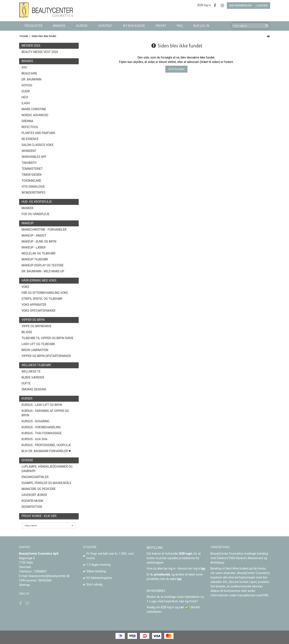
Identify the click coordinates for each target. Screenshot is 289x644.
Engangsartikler (35, 477)
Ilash (26, 103)
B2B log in (204, 5)
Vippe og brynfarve (36, 326)
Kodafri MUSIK (32, 501)
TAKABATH (29, 163)
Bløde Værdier (33, 377)
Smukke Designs (34, 389)
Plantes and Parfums (38, 133)
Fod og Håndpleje (35, 214)
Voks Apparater (34, 305)
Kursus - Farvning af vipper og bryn (45, 413)
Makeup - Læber (33, 247)
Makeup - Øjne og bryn (39, 241)
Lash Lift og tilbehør (38, 344)
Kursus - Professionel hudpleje (46, 445)
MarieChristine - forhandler (44, 230)
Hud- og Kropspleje (37, 202)
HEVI (25, 97)
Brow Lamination (35, 350)
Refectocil (30, 127)
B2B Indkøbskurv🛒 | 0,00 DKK (248, 6)
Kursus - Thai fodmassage (42, 433)
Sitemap (25, 585)
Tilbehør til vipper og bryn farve (47, 338)
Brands (27, 61)
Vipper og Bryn (33, 320)
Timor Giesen (31, 175)
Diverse (27, 460)
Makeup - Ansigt (34, 236)
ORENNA (27, 121)
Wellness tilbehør (36, 365)
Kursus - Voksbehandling (41, 427)
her (203, 568)
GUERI (26, 91)
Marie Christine (34, 109)
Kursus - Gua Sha (34, 439)
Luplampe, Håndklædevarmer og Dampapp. (47, 469)
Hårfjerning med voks (39, 280)
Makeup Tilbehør (35, 259)
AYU (24, 67)
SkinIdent (29, 151)
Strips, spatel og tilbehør (42, 299)
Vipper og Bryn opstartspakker (46, 356)
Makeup (27, 223)
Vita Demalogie (33, 187)
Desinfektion (32, 507)
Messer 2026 (31, 46)
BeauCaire (29, 73)
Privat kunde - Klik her (39, 516)
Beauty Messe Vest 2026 (40, 52)
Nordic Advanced (35, 115)
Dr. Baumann (31, 79)
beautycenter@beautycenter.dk (49, 576)
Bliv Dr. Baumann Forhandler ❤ (46, 451)
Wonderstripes (33, 193)
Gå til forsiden (177, 69)
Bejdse (27, 332)
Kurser (27, 398)
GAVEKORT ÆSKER (34, 495)
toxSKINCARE (31, 181)
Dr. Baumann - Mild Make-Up (43, 271)
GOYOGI (27, 85)
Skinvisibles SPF (34, 157)
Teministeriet (32, 169)
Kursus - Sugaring (35, 421)
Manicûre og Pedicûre (39, 489)
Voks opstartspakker (38, 311)
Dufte (26, 383)
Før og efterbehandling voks (45, 293)
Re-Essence (30, 139)
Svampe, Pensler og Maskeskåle (46, 483)
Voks (25, 287)
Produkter (33, 26)
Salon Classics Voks (37, 145)
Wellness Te (31, 371)
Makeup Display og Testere (43, 265)
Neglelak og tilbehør (38, 253)
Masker (27, 208)
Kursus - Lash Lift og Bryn (42, 405)
